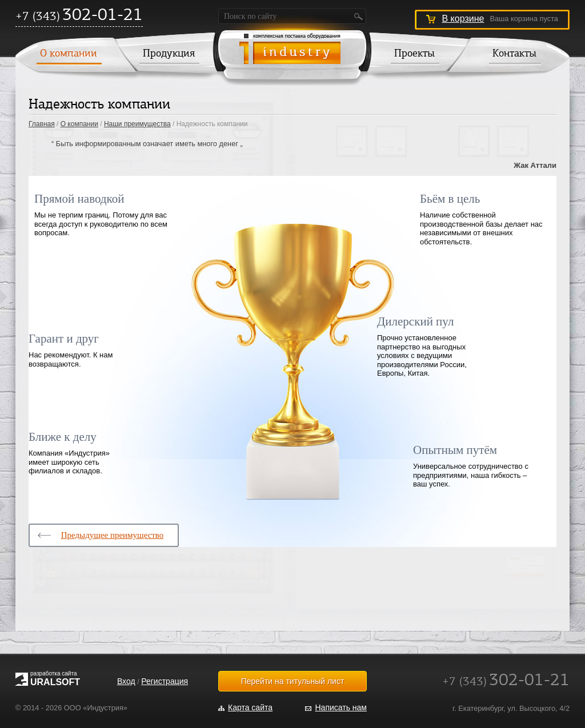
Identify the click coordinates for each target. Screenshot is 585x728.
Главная (42, 124)
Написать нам (341, 707)
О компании (69, 54)
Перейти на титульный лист (293, 681)
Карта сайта (250, 707)
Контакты (514, 54)
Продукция (169, 54)
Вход (126, 681)
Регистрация (165, 681)
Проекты (414, 54)
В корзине (463, 19)
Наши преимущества (137, 124)
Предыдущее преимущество (113, 535)
